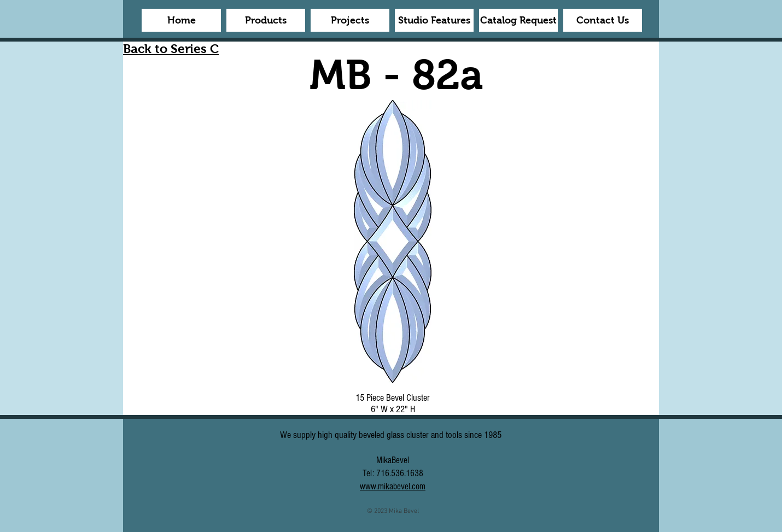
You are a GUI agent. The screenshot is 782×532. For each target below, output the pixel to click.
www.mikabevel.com (393, 486)
